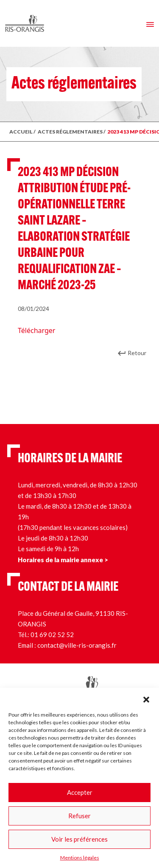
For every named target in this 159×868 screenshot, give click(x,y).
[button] (146, 698)
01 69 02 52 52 (52, 635)
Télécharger (36, 330)
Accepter (80, 792)
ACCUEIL (21, 132)
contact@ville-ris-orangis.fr (77, 645)
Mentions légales (80, 858)
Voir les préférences (79, 839)
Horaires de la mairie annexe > (63, 560)
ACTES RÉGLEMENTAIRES (70, 132)
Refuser (79, 816)
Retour (137, 353)
